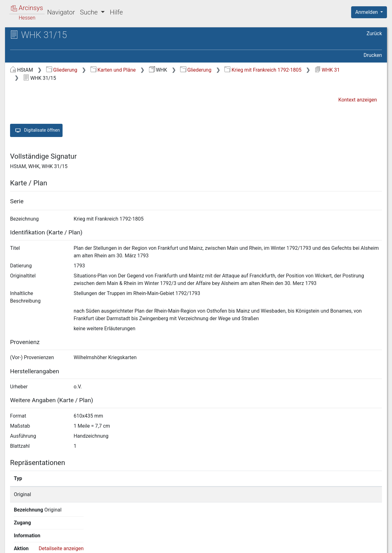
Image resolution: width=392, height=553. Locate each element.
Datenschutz (277, 545)
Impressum (371, 545)
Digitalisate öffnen (36, 130)
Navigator (61, 12)
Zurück (374, 33)
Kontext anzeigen (358, 100)
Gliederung (62, 70)
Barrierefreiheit (325, 545)
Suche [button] (90, 12)
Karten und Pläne (113, 70)
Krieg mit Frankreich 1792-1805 (263, 70)
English (14, 540)
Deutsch (38, 540)
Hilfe (116, 12)
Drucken (373, 55)
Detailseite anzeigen (310, 494)
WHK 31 (327, 70)
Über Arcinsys (230, 545)
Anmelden (367, 12)
